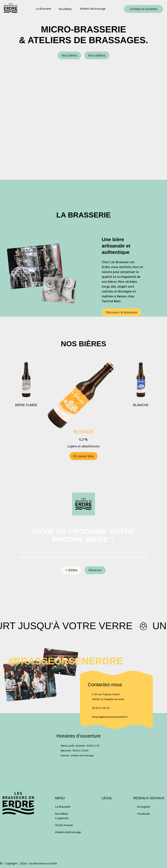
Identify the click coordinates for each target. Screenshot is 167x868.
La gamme (62, 818)
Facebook (144, 813)
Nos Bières (65, 9)
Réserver (95, 570)
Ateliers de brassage (93, 8)
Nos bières (69, 55)
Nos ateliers (97, 55)
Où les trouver (64, 825)
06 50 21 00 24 (101, 708)
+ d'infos (71, 570)
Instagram (144, 806)
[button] (120, 450)
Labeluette (18, 803)
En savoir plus (83, 464)
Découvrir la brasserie (122, 312)
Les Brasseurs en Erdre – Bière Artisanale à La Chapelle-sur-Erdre (11, 8)
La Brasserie (43, 8)
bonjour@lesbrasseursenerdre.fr (110, 717)
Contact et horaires (144, 9)
